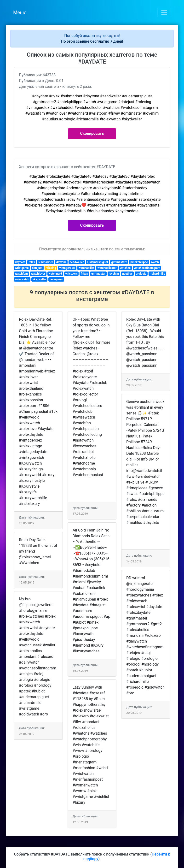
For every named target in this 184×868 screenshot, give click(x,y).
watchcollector (107, 268)
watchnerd (55, 274)
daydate (20, 262)
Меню (20, 12)
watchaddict (86, 268)
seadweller (77, 262)
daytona (61, 262)
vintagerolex (67, 268)
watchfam (21, 274)
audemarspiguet (98, 262)
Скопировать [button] (92, 133)
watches (125, 268)
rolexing (51, 268)
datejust (37, 268)
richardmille (157, 274)
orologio (141, 274)
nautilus (127, 274)
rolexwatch (22, 279)
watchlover (38, 274)
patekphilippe (139, 262)
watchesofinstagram (147, 268)
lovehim (114, 274)
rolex (32, 262)
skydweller (39, 279)
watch (155, 262)
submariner (46, 262)
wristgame (22, 268)
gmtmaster (98, 274)
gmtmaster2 (119, 262)
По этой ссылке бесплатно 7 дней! (92, 41)
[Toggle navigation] (164, 12)
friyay (84, 274)
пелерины (56, 279)
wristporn (71, 274)
